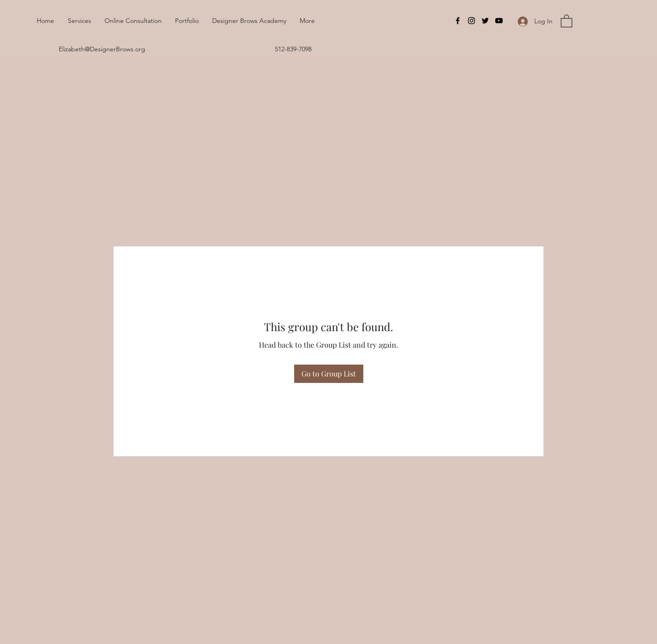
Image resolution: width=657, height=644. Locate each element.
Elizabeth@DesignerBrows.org (102, 49)
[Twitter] (485, 21)
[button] (567, 21)
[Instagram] (471, 21)
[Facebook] (458, 21)
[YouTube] (499, 21)
